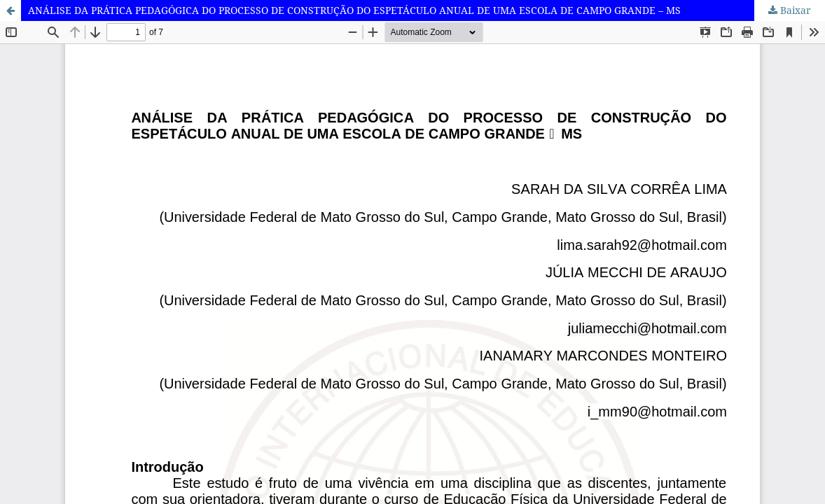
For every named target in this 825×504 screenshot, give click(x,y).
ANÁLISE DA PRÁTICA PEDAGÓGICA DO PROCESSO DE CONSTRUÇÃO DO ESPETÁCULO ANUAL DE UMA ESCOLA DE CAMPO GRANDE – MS (354, 10)
